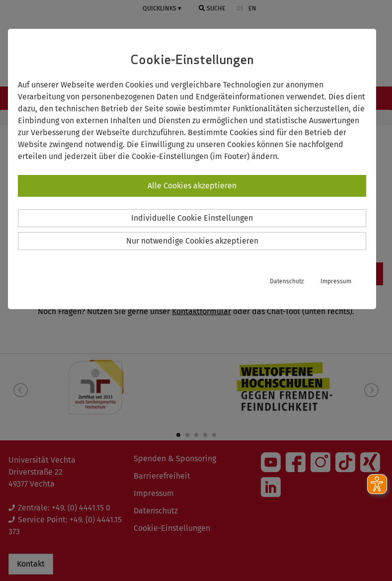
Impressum (336, 281)
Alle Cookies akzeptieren (192, 186)
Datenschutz (287, 281)
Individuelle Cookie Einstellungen (192, 218)
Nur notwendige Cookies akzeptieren (192, 241)
